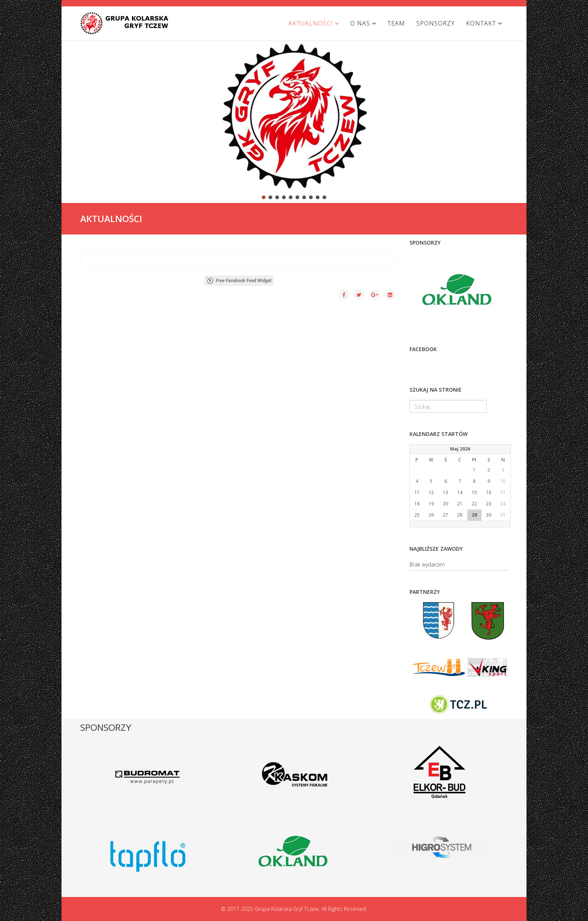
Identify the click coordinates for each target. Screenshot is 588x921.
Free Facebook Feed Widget (239, 281)
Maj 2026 (460, 449)
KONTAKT (481, 23)
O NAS (360, 23)
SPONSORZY (436, 23)
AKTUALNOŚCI (311, 23)
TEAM (396, 23)
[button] (73, 115)
